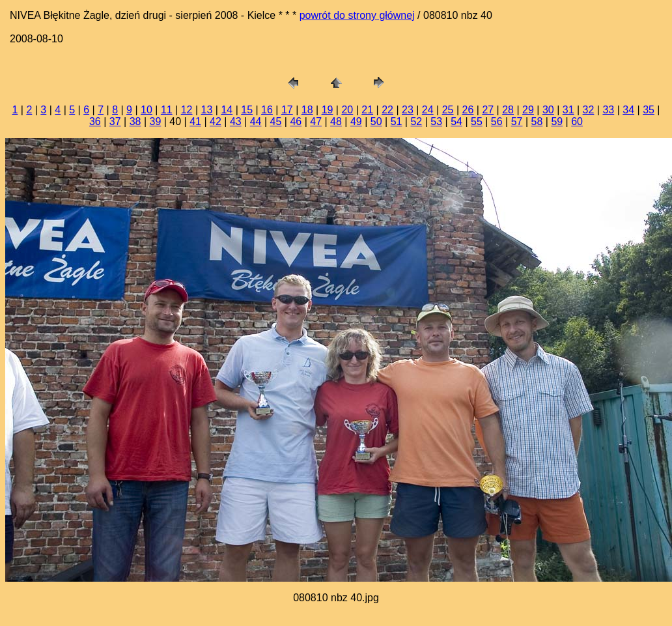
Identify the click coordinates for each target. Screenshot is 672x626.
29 (528, 110)
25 (448, 110)
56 (497, 121)
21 (367, 110)
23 (408, 110)
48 (336, 121)
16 (267, 110)
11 (167, 110)
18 (307, 110)
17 (287, 110)
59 (557, 121)
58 (537, 121)
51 (397, 121)
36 (95, 121)
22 (387, 110)
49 (356, 121)
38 (135, 121)
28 (508, 110)
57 (517, 121)
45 (276, 121)
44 (256, 121)
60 (577, 121)
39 (156, 121)
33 (608, 110)
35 (649, 110)
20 (347, 110)
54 (456, 121)
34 (628, 110)
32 (589, 110)
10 (147, 110)
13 (207, 110)
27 (488, 110)
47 (316, 121)
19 (328, 110)
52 (416, 121)
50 (376, 121)
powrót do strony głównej (357, 15)
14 (227, 110)
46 (296, 121)
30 (548, 110)
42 (216, 121)
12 (187, 110)
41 (195, 121)
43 (236, 121)
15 (247, 110)
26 (468, 110)
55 (477, 121)
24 (428, 110)
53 (436, 121)
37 (115, 121)
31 (568, 110)
